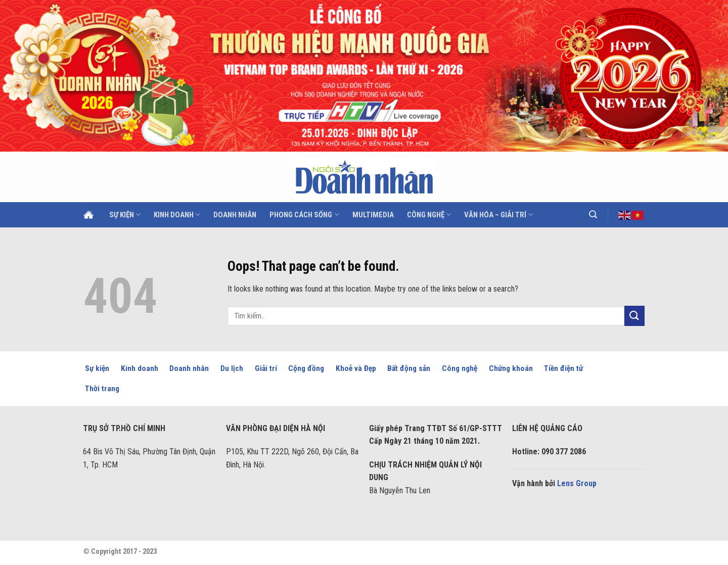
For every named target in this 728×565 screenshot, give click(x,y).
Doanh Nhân (235, 215)
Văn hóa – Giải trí (498, 215)
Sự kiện (125, 215)
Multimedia (373, 215)
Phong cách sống (304, 215)
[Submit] (634, 316)
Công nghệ (429, 215)
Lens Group (577, 483)
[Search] (593, 215)
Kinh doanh (177, 215)
